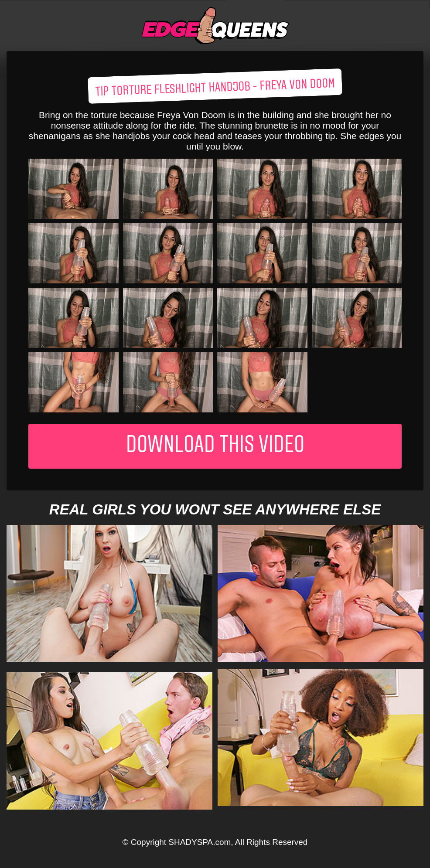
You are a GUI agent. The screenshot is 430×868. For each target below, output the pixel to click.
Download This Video (215, 446)
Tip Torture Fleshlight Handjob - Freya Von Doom (215, 88)
